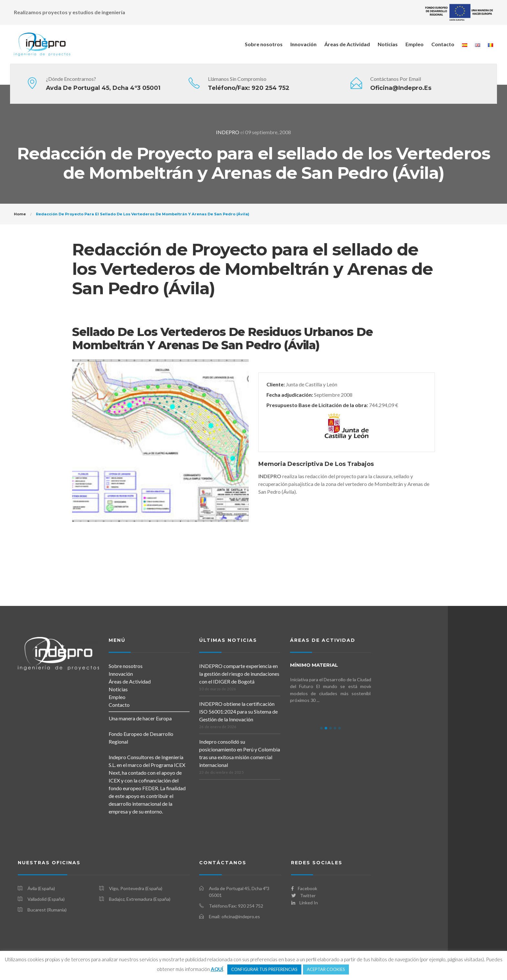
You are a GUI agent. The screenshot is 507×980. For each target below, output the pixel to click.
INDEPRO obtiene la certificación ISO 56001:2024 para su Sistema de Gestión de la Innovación (238, 711)
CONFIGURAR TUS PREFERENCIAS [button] (264, 969)
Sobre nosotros (264, 44)
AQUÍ (217, 969)
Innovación (303, 44)
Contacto (443, 44)
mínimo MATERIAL (314, 665)
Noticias (388, 44)
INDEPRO (228, 132)
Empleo (415, 44)
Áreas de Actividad (347, 44)
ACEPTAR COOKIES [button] (326, 969)
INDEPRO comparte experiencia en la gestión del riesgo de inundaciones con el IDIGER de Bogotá (239, 674)
